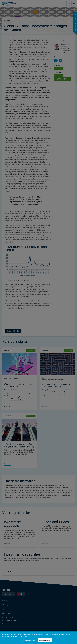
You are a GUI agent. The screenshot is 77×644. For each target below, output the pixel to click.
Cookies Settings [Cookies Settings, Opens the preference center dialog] (30, 640)
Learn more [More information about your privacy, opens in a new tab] (23, 636)
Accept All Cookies (45, 640)
